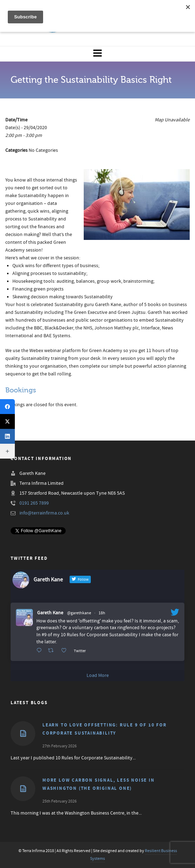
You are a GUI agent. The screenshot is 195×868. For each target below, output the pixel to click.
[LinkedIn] (7, 436)
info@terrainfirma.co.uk (44, 513)
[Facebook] (7, 407)
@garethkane (79, 613)
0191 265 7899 (34, 503)
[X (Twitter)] (7, 421)
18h (102, 613)
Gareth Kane (50, 613)
